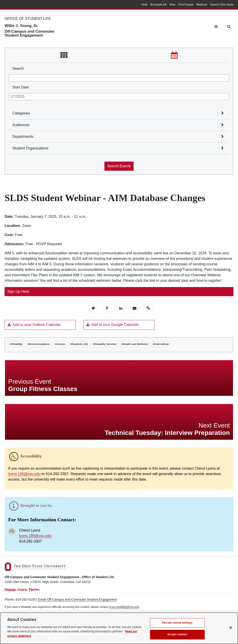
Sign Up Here (18, 291)
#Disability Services (105, 344)
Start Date (21, 87)
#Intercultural (161, 344)
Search (18, 68)
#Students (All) (79, 344)
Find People (186, 5)
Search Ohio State (222, 5)
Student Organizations (30, 148)
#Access (60, 344)
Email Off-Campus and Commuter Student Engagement (78, 599)
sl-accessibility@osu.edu (124, 607)
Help (144, 5)
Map (172, 5)
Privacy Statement (16, 614)
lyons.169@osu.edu (24, 474)
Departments (23, 137)
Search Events (119, 166)
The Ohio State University (14, 5)
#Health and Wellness (135, 344)
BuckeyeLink (158, 5)
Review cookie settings (177, 628)
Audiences (21, 125)
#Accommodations (39, 344)
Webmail (202, 5)
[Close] (231, 633)
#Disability (16, 344)
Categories (21, 113)
